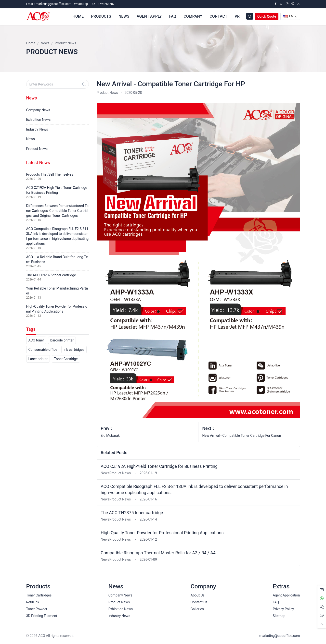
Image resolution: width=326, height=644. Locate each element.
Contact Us (199, 602)
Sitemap (279, 616)
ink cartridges (74, 350)
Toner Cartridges (39, 595)
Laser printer (38, 359)
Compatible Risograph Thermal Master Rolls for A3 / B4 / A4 (158, 553)
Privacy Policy (283, 609)
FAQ (276, 602)
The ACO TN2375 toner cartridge (132, 513)
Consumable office (43, 350)
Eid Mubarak (110, 436)
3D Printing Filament (42, 616)
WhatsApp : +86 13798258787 (94, 4)
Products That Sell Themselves (50, 174)
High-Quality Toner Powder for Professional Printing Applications (162, 533)
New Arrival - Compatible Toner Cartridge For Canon (242, 436)
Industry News (37, 129)
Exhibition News (39, 120)
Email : (49, 4)
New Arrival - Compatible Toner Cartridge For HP (171, 84)
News (31, 139)
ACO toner (36, 340)
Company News (38, 110)
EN (288, 16)
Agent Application (286, 595)
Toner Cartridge (66, 359)
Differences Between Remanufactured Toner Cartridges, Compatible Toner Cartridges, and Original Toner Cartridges (57, 211)
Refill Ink (33, 602)
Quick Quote (267, 16)
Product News (107, 93)
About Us (198, 595)
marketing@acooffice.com (280, 636)
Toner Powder (37, 609)
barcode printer (62, 340)
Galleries (197, 609)
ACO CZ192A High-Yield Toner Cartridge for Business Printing (159, 466)
